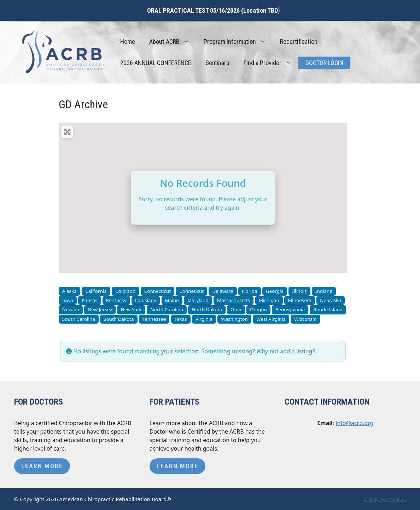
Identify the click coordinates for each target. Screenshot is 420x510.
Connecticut (157, 291)
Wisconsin (305, 319)
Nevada (71, 309)
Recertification (299, 42)
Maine (172, 300)
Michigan (269, 300)
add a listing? (297, 351)
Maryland (198, 300)
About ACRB (173, 42)
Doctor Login (324, 63)
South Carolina (79, 319)
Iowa (68, 300)
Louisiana (146, 300)
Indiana (324, 291)
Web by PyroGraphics (385, 500)
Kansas (90, 300)
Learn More (42, 466)
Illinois (299, 291)
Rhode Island (328, 309)
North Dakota (207, 309)
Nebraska (331, 300)
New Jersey (100, 309)
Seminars (217, 63)
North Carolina (167, 309)
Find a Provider (271, 63)
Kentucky (116, 300)
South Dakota (119, 319)
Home (128, 42)
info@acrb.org (354, 423)
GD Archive (83, 104)
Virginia (204, 319)
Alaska (69, 291)
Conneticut (191, 291)
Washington (234, 319)
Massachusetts (234, 300)
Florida (249, 291)
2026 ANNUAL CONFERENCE (156, 63)
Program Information (238, 42)
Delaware (223, 291)
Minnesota (300, 300)
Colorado (125, 291)
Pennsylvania (290, 309)
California (96, 291)
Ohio (236, 309)
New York (131, 309)
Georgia (275, 291)
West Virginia (271, 319)
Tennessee (154, 319)
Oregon (258, 309)
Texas (181, 319)
